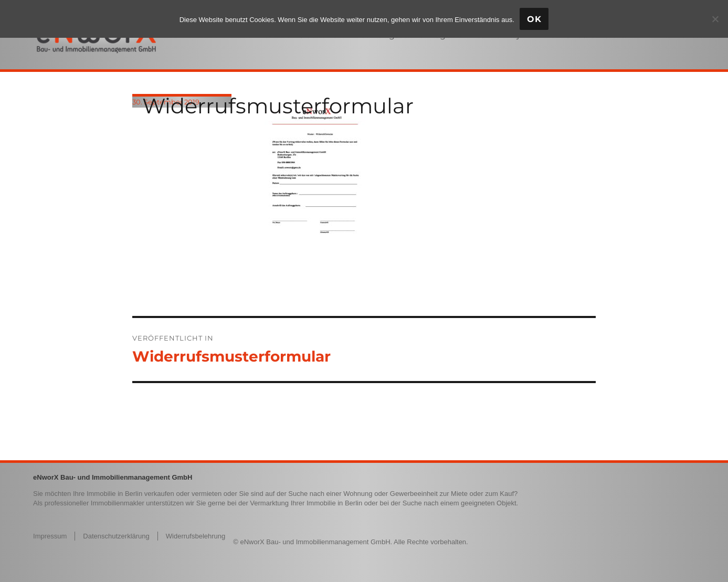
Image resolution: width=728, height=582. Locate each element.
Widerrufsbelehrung (196, 536)
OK (534, 19)
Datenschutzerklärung (116, 536)
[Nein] (715, 19)
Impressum (50, 536)
